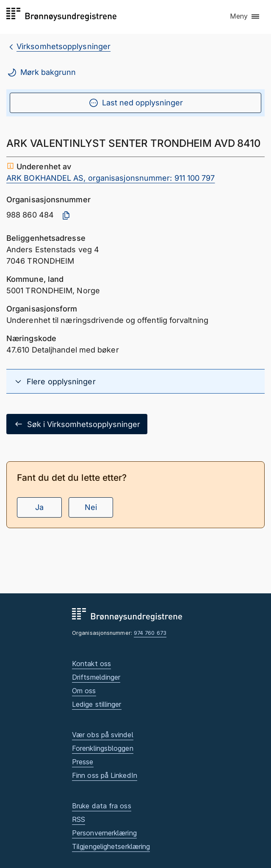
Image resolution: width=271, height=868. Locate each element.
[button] (245, 17)
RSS (79, 819)
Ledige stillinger (97, 704)
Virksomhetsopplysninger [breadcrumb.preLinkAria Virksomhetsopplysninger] (64, 46)
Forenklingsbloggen (103, 748)
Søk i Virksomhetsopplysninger (77, 424)
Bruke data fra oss (102, 806)
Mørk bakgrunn (41, 72)
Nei (91, 507)
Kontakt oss (91, 664)
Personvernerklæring (104, 833)
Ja (39, 507)
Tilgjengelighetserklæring (111, 846)
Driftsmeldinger (96, 677)
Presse (83, 762)
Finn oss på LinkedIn (105, 775)
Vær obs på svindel (103, 735)
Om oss (84, 691)
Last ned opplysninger (136, 103)
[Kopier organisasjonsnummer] (66, 215)
